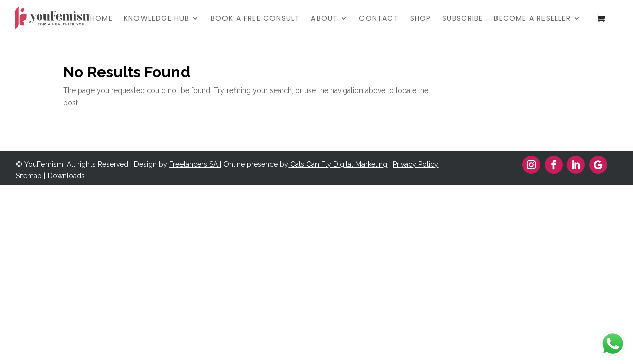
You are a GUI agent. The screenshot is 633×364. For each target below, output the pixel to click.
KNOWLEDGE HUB (157, 19)
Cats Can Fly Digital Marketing (339, 164)
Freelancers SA (194, 164)
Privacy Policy (416, 164)
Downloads (66, 176)
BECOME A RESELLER (532, 19)
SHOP (421, 19)
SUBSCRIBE (463, 19)
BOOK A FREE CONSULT (256, 19)
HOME (101, 19)
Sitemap (29, 176)
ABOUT (324, 19)
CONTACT (379, 19)
